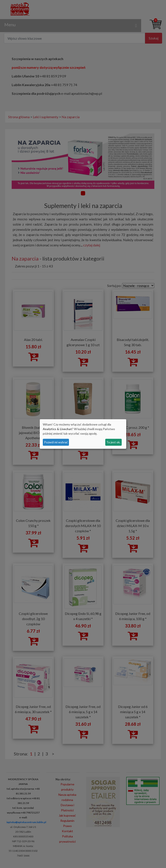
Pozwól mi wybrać (56, 442)
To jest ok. (113, 442)
